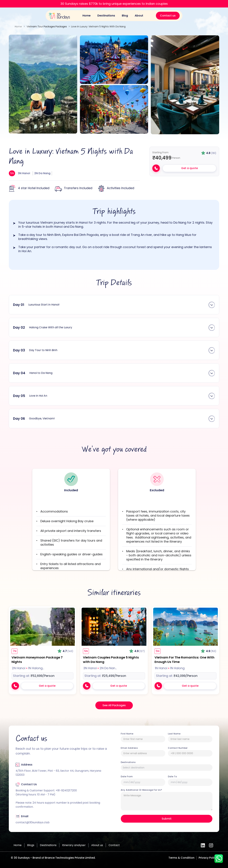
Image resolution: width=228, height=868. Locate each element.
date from (127, 777)
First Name (127, 734)
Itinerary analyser (74, 845)
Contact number (178, 748)
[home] (59, 16)
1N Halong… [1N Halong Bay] (36, 668)
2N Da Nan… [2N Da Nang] (108, 668)
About (139, 16)
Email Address (129, 748)
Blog (125, 16)
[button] (114, 305)
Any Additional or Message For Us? (141, 790)
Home (87, 16)
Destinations (106, 16)
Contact (114, 845)
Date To (172, 777)
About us (97, 845)
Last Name (174, 734)
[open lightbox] (43, 84)
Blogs (31, 845)
